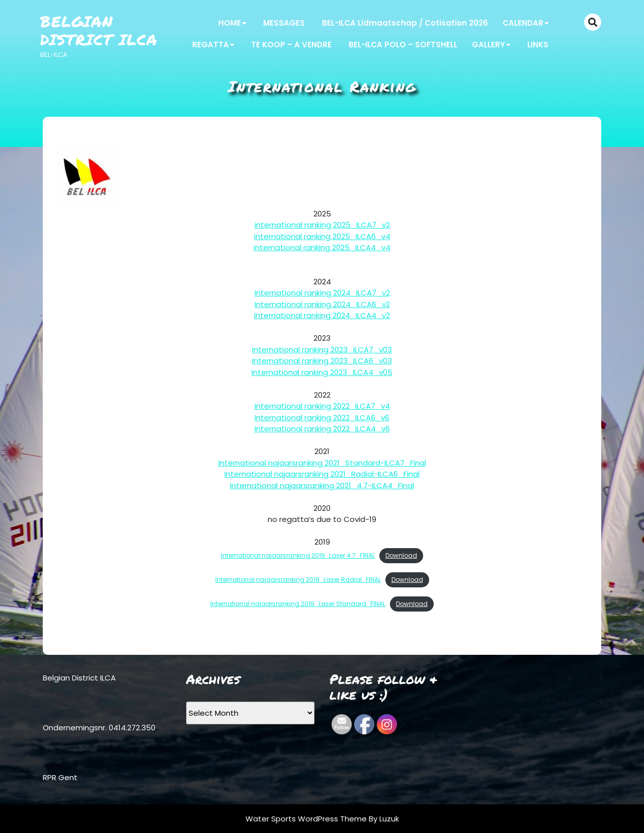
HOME (230, 23)
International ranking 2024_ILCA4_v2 (322, 315)
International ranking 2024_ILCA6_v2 (322, 304)
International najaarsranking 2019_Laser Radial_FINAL (298, 580)
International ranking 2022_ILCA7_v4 (322, 406)
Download (401, 555)
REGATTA (211, 45)
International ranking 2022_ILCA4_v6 (322, 429)
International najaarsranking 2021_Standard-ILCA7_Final (322, 463)
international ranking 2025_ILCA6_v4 (322, 236)
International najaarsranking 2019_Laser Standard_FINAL (298, 604)
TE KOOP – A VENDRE (291, 45)
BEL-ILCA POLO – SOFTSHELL (403, 45)
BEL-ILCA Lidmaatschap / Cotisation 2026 (405, 23)
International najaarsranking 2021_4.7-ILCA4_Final (322, 485)
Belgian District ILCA (99, 30)
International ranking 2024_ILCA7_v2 (322, 293)
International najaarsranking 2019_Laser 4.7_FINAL (298, 555)
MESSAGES (284, 23)
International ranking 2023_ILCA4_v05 (322, 372)
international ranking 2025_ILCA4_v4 (322, 247)
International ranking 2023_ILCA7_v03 (322, 350)
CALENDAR (523, 23)
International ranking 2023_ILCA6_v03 (322, 361)
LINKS (538, 45)
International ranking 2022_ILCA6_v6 (322, 418)
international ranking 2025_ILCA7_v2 (322, 225)
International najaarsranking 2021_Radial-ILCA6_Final (322, 474)
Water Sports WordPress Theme (307, 819)
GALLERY (489, 45)
